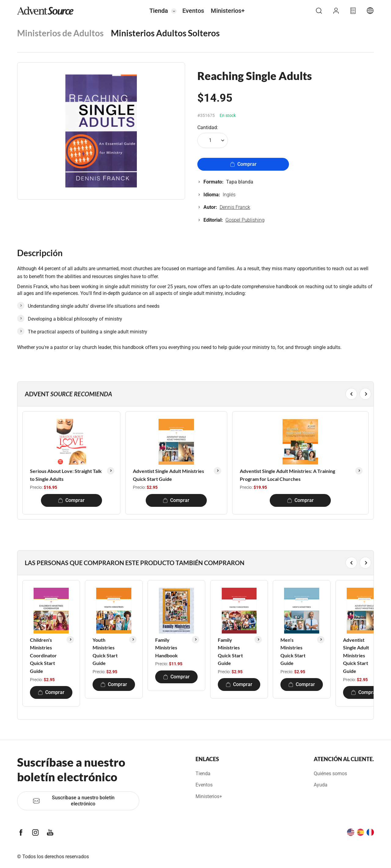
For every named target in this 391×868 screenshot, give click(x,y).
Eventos (193, 11)
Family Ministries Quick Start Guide (230, 652)
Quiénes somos (330, 774)
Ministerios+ (228, 11)
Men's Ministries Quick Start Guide (293, 652)
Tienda (159, 11)
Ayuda (321, 785)
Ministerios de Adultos (60, 33)
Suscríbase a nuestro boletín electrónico (74, 801)
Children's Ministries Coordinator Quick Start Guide (43, 655)
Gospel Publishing (245, 220)
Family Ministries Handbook (166, 648)
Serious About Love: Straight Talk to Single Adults (66, 475)
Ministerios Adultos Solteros (165, 33)
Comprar (243, 164)
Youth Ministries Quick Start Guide (105, 652)
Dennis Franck (235, 207)
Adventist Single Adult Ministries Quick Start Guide (168, 475)
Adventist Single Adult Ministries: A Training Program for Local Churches (287, 475)
